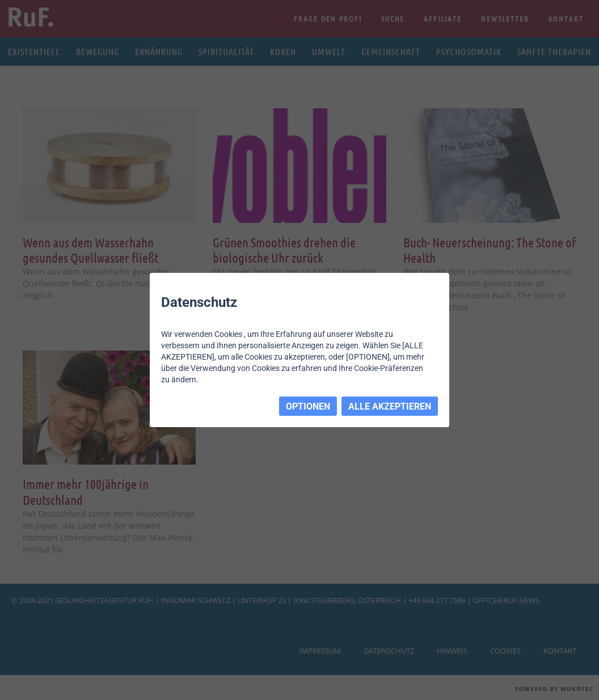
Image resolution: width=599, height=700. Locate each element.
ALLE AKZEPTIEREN (390, 406)
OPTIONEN (308, 406)
